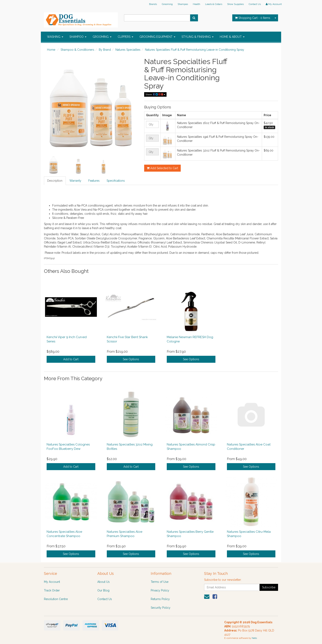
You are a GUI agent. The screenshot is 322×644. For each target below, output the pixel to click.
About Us (103, 582)
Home (51, 50)
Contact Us (255, 4)
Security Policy (161, 608)
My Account (52, 582)
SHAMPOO (78, 37)
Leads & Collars (214, 4)
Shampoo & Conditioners (77, 50)
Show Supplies (235, 4)
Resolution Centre (56, 599)
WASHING (55, 37)
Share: (155, 94)
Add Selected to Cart (162, 168)
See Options (131, 359)
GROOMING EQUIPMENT (157, 37)
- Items (253, 18)
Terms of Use (160, 582)
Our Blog (103, 590)
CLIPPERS (125, 37)
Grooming (167, 4)
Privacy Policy (160, 590)
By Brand (105, 50)
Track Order (52, 590)
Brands (153, 4)
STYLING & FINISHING (198, 37)
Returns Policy (160, 599)
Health (197, 4)
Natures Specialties (128, 50)
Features (94, 181)
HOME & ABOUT (232, 37)
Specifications (116, 181)
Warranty (75, 181)
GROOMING (102, 37)
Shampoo (183, 4)
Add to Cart (71, 359)
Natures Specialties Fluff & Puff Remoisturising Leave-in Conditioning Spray (195, 50)
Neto (254, 638)
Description (55, 181)
